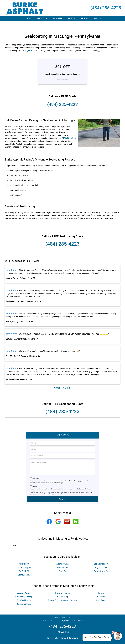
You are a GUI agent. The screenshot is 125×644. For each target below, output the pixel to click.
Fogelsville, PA (101, 559)
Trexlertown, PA (101, 563)
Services (42, 19)
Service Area (57, 18)
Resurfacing (62, 588)
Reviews (72, 18)
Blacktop (101, 588)
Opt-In (34, 478)
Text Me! (35, 470)
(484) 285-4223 (106, 8)
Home (29, 18)
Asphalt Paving (24, 585)
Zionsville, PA (24, 566)
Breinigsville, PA (101, 555)
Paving (101, 585)
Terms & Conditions (62, 486)
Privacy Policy (49, 486)
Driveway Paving (62, 585)
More (97, 19)
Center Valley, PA (24, 559)
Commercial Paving (24, 588)
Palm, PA (62, 563)
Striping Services (24, 596)
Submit (62, 491)
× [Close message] (110, 635)
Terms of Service (80, 639)
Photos (85, 18)
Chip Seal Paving (24, 592)
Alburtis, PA (24, 555)
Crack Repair (101, 592)
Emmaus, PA (62, 559)
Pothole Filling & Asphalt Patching (63, 592)
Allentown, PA (62, 555)
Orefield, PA (24, 563)
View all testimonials (62, 379)
